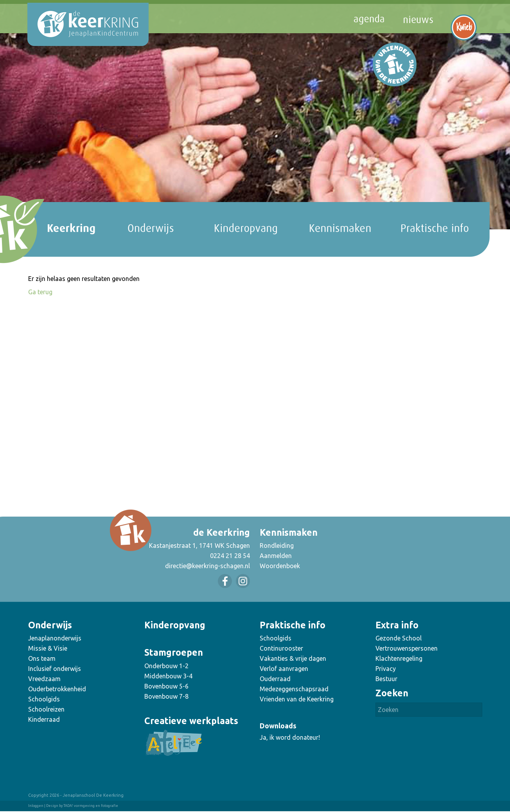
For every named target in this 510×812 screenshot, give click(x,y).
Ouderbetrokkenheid (57, 689)
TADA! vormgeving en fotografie (91, 806)
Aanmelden (276, 556)
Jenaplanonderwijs (55, 638)
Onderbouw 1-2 (166, 666)
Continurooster (281, 648)
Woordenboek (280, 566)
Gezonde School (399, 638)
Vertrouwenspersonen (407, 648)
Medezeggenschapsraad (294, 689)
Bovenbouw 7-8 (166, 696)
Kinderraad (44, 719)
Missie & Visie (48, 648)
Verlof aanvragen (284, 669)
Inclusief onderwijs (55, 669)
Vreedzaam (44, 679)
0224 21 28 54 (230, 556)
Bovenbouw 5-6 (166, 686)
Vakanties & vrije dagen (293, 658)
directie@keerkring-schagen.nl (207, 566)
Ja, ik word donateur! (290, 737)
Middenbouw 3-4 (168, 676)
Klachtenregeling (399, 658)
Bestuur (386, 679)
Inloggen (36, 806)
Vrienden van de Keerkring (297, 699)
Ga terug (40, 292)
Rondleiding (277, 546)
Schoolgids (44, 699)
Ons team (42, 658)
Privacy (386, 669)
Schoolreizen (46, 709)
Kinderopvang (175, 625)
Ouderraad (275, 679)
